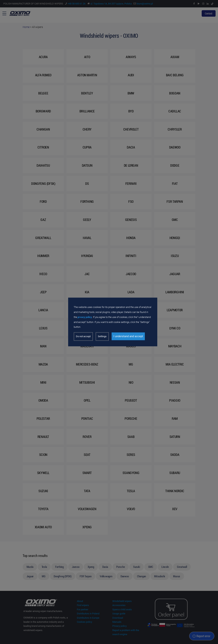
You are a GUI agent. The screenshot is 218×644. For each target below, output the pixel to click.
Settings (102, 337)
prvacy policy (85, 317)
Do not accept (83, 337)
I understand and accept (128, 336)
